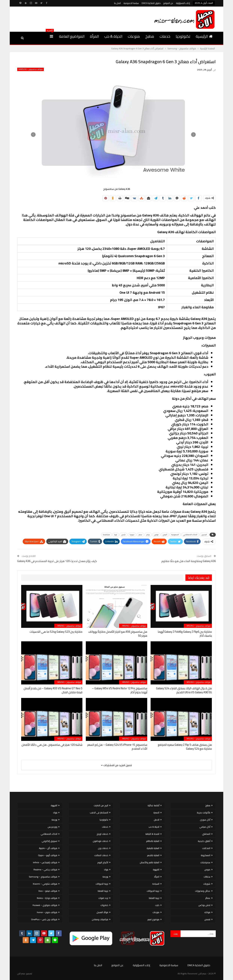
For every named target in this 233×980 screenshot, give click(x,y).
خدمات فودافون (100, 841)
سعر (140, 535)
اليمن (165, 535)
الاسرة (156, 813)
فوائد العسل (102, 912)
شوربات (207, 884)
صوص (207, 870)
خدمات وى (103, 848)
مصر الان (21, 974)
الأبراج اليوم (103, 862)
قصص (207, 919)
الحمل (157, 820)
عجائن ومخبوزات (203, 891)
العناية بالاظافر (153, 841)
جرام (148, 535)
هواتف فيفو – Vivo (48, 891)
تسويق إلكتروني (49, 841)
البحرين (204, 535)
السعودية (175, 535)
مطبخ (150, 36)
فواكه (207, 912)
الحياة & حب (113, 36)
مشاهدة (106, 535)
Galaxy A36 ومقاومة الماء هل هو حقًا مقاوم (189, 561)
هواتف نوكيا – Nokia (47, 898)
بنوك (106, 870)
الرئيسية (204, 36)
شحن (123, 535)
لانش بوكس (204, 905)
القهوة (156, 870)
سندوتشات (205, 862)
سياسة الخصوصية (131, 3)
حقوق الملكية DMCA (151, 3)
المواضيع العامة (72, 36)
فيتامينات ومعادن (100, 919)
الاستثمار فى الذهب (99, 813)
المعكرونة (206, 855)
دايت (157, 905)
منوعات (134, 36)
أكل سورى (205, 820)
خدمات (165, 36)
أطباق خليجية (204, 841)
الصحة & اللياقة (152, 834)
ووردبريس (52, 827)
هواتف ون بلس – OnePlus (44, 919)
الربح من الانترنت (101, 805)
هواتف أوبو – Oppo (48, 855)
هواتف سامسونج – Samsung (31, 69)
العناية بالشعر (153, 855)
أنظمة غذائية (153, 805)
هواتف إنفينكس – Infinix (45, 862)
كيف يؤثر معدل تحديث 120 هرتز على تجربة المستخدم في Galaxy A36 (57, 561)
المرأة (94, 36)
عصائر (208, 898)
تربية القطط (154, 898)
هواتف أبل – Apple (48, 848)
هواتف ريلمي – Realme (45, 870)
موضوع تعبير (153, 919)
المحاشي (206, 834)
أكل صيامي (205, 827)
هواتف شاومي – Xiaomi (45, 884)
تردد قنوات (103, 898)
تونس (156, 535)
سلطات (207, 877)
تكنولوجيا (183, 36)
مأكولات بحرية (204, 813)
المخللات (206, 848)
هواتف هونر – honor (47, 912)
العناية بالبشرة (153, 848)
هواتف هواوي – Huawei (45, 905)
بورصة (105, 877)
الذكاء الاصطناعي (190, 535)
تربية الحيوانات (153, 891)
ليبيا (116, 535)
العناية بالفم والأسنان (150, 862)
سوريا (132, 535)
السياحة (156, 884)
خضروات (104, 905)
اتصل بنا (117, 3)
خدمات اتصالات (101, 855)
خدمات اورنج (102, 834)
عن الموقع (168, 3)
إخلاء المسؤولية (183, 3)
